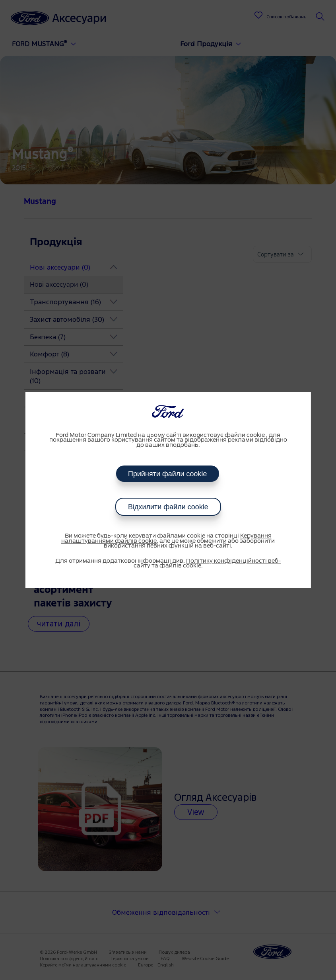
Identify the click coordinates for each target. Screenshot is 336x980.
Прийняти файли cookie (168, 474)
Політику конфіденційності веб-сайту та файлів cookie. (207, 564)
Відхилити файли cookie (168, 507)
